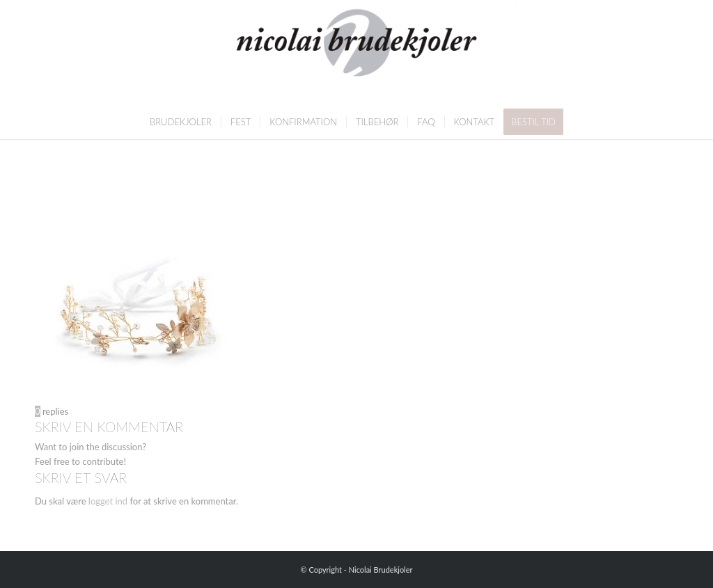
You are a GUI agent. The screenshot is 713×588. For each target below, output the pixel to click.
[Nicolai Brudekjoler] (356, 52)
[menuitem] (181, 122)
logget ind (108, 501)
